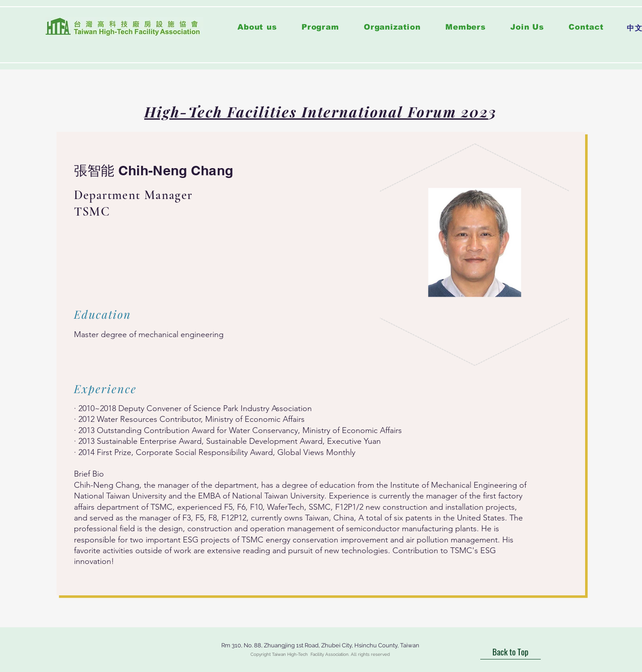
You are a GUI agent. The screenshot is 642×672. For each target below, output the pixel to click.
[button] (320, 27)
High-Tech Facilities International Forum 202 (316, 111)
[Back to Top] (511, 652)
